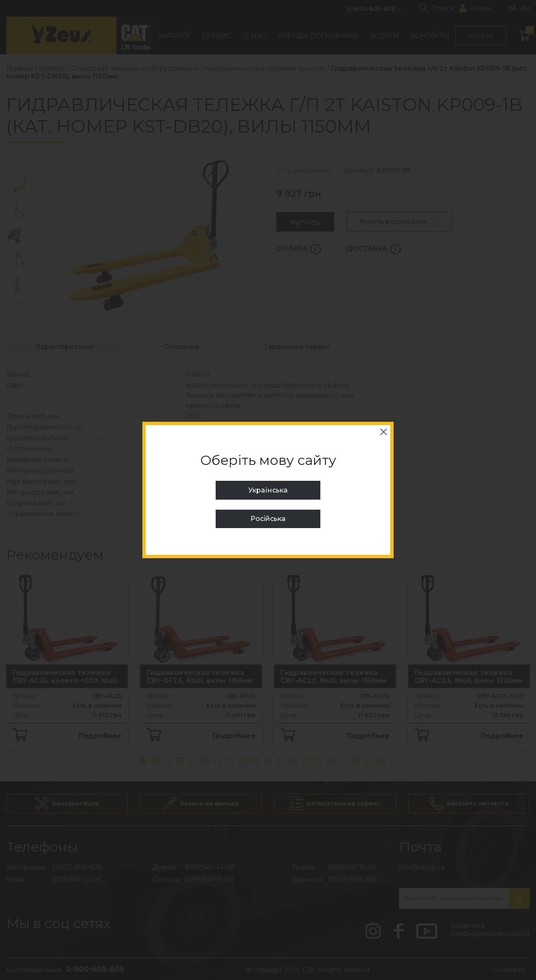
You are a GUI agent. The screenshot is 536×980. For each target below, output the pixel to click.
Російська (268, 519)
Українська (268, 490)
